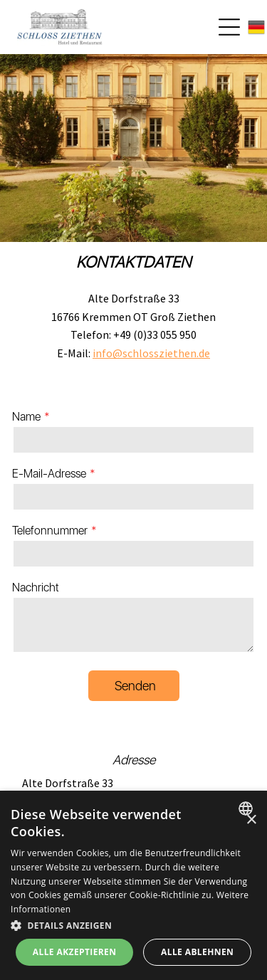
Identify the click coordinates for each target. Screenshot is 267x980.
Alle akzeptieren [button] (75, 952)
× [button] (251, 820)
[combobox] (247, 808)
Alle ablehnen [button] (197, 952)
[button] (133, 925)
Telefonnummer (50, 531)
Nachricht (36, 588)
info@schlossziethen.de (151, 353)
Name (26, 417)
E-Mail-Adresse (49, 474)
